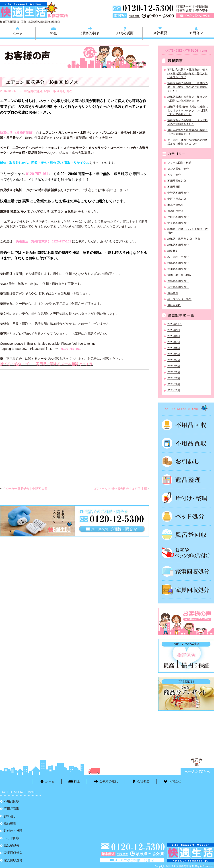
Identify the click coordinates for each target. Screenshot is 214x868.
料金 (53, 33)
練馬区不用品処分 (178, 263)
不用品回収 (186, 425)
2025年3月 (174, 366)
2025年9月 (174, 330)
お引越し (186, 461)
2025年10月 (175, 324)
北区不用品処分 (177, 199)
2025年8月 (174, 336)
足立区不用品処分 (178, 287)
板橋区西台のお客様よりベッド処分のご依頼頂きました (187, 122)
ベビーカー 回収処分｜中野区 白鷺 (25, 489)
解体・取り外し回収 (58, 91)
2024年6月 (174, 384)
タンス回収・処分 (178, 169)
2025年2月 (174, 372)
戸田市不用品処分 (178, 217)
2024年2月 (174, 390)
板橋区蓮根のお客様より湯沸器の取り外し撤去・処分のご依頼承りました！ (187, 87)
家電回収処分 (186, 571)
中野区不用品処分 (178, 193)
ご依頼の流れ (89, 33)
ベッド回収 (186, 516)
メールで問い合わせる (195, 16)
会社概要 (160, 33)
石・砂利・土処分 (178, 257)
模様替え (173, 251)
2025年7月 (174, 342)
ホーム (18, 33)
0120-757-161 (37, 174)
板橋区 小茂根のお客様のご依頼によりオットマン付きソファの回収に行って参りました (188, 111)
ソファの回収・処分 (179, 163)
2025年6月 (174, 348)
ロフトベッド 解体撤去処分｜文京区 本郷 (120, 489)
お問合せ (196, 33)
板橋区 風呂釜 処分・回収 (184, 239)
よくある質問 (125, 33)
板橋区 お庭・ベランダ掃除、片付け (187, 231)
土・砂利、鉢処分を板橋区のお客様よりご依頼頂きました (187, 142)
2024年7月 (174, 378)
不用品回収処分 (31, 91)
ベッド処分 (174, 175)
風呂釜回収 (174, 305)
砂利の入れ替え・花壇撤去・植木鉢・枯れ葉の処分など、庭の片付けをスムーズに (187, 73)
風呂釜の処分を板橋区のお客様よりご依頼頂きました (187, 132)
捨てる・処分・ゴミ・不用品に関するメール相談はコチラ (46, 364)
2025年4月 (174, 360)
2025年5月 (174, 354)
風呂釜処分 (186, 535)
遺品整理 (173, 293)
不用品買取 (174, 187)
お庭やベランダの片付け (186, 553)
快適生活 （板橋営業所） (18, 133)
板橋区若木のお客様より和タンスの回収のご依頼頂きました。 (187, 99)
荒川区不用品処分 (178, 269)
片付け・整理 (186, 498)
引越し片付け (175, 211)
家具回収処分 (175, 205)
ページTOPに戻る (197, 772)
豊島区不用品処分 (178, 281)
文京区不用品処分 (178, 223)
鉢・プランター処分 (179, 299)
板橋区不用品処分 (178, 245)
